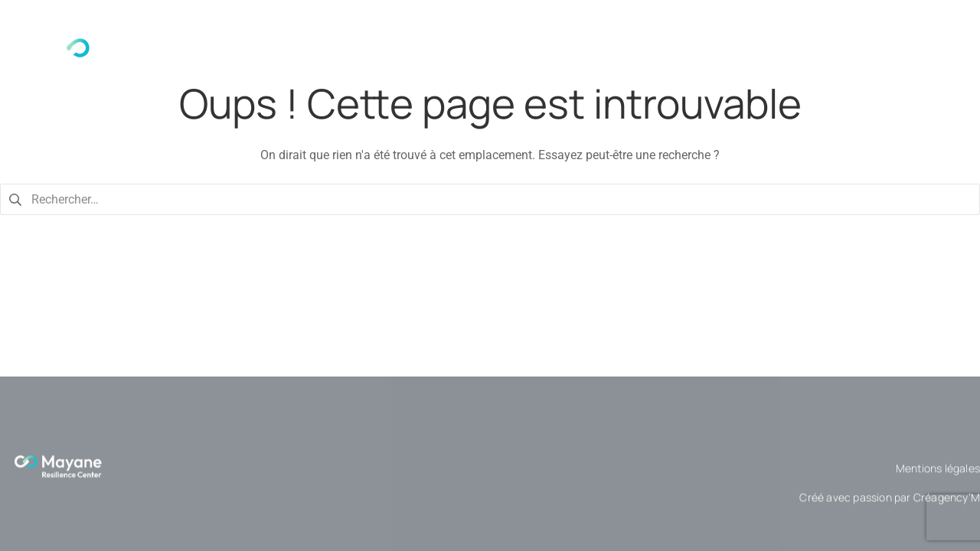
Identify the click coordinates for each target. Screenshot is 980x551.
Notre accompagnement (654, 62)
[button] (654, 62)
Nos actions (793, 62)
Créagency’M (947, 505)
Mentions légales (938, 476)
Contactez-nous (902, 62)
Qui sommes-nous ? (499, 62)
